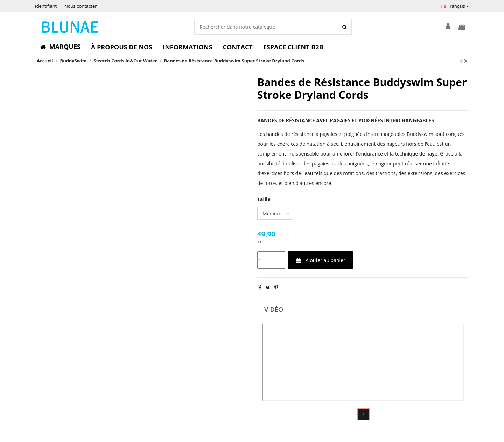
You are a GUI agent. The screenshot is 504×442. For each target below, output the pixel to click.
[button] (60, 47)
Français (455, 6)
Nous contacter (81, 6)
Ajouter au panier (320, 260)
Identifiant (47, 6)
